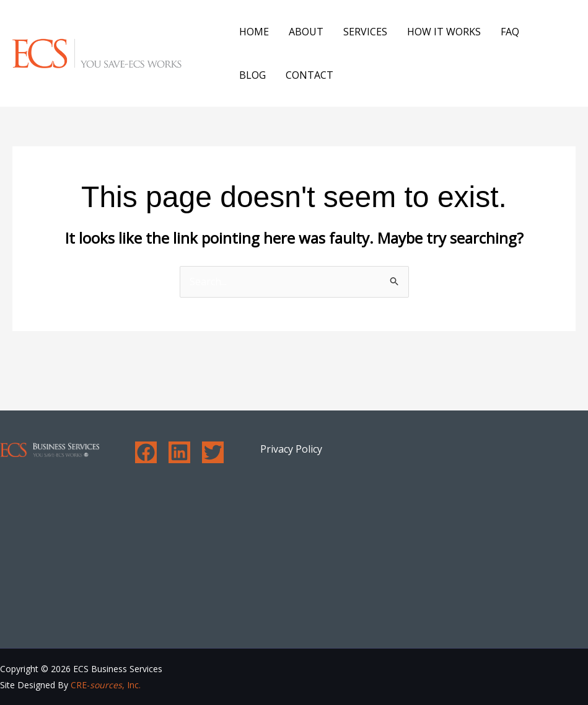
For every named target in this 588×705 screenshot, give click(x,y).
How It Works (444, 32)
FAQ (510, 32)
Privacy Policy (291, 449)
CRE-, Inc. (106, 685)
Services (365, 32)
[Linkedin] (179, 452)
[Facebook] (146, 452)
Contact (309, 75)
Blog (252, 75)
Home (254, 32)
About (306, 32)
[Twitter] (213, 452)
